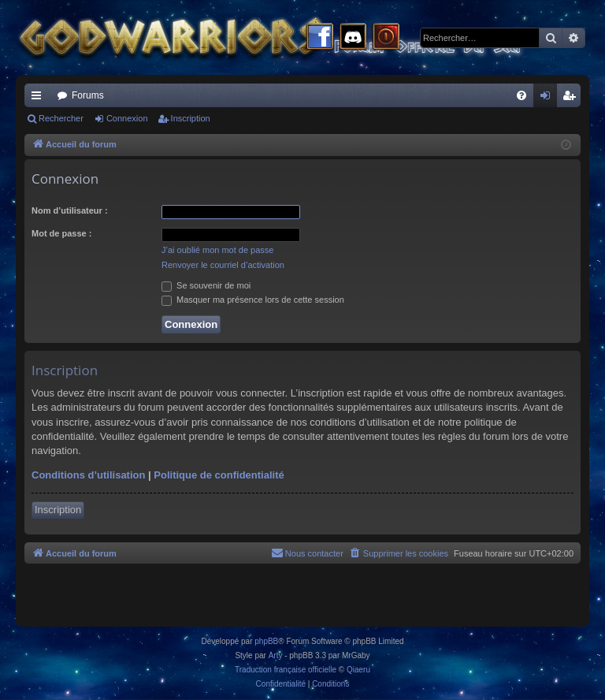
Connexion (127, 118)
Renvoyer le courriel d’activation (223, 265)
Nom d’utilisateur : (70, 210)
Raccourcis (39, 99)
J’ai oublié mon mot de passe (217, 250)
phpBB (266, 641)
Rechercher (61, 118)
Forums (88, 95)
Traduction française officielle (286, 670)
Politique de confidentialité (219, 475)
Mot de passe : (61, 233)
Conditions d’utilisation (88, 475)
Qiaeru (358, 670)
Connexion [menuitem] (549, 99)
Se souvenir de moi (206, 285)
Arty (276, 655)
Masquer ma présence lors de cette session (253, 300)
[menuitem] (521, 95)
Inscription (191, 118)
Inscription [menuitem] (572, 99)
